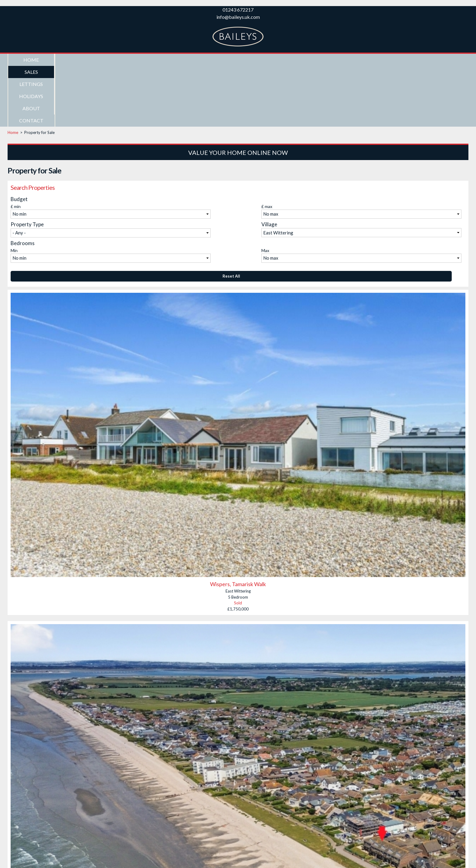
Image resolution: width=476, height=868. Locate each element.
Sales (78, 60)
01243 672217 (238, 10)
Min (14, 190)
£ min (16, 146)
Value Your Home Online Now (238, 92)
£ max (267, 146)
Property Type (27, 164)
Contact (263, 60)
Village (269, 164)
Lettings (124, 60)
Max (265, 190)
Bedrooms (23, 182)
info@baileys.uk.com (238, 17)
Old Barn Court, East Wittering (238, 855)
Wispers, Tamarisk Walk (238, 523)
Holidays (170, 60)
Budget (19, 138)
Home (31, 60)
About (217, 60)
